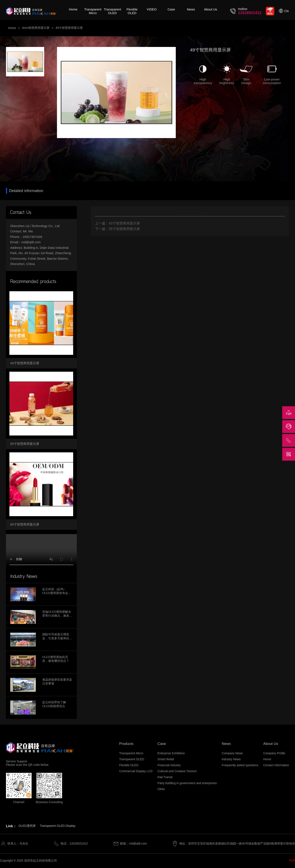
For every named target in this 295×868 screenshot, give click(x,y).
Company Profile (274, 753)
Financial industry (169, 765)
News (191, 9)
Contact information (276, 765)
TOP (292, 861)
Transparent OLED (112, 11)
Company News (232, 753)
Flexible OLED (132, 11)
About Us (211, 9)
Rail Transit (165, 777)
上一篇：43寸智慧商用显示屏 (118, 223)
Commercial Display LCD (136, 771)
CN (286, 11)
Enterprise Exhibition (171, 753)
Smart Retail (166, 759)
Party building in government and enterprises (187, 783)
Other (161, 789)
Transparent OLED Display (58, 826)
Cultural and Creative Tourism (177, 771)
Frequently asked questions (240, 765)
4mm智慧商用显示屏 (36, 28)
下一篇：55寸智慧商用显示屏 (118, 229)
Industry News (231, 759)
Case (171, 9)
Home (73, 9)
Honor (267, 759)
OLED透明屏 (27, 826)
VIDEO (152, 9)
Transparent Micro (93, 11)
